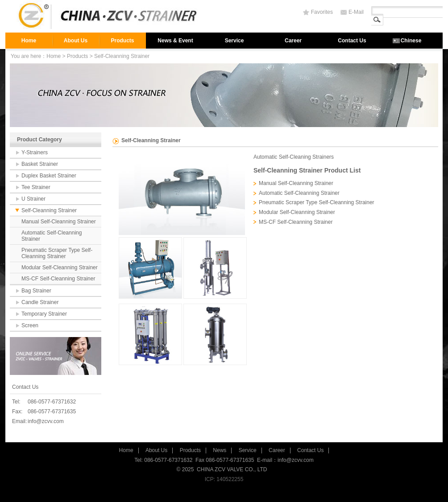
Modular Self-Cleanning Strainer (60, 267)
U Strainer (33, 199)
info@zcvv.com (46, 421)
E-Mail (356, 12)
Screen (30, 325)
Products (122, 41)
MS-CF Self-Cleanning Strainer (58, 279)
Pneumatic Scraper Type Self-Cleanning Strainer (57, 253)
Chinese (411, 41)
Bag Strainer (36, 291)
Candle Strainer (40, 302)
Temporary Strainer (44, 314)
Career (293, 41)
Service (234, 41)
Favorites (322, 12)
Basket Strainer (40, 164)
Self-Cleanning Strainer (49, 210)
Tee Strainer (36, 187)
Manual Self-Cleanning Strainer (59, 222)
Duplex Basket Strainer (49, 176)
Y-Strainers (35, 152)
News (220, 450)
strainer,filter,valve (110, 16)
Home (29, 41)
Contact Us (352, 41)
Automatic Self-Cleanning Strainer (52, 236)
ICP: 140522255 (224, 479)
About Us (76, 41)
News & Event (175, 41)
